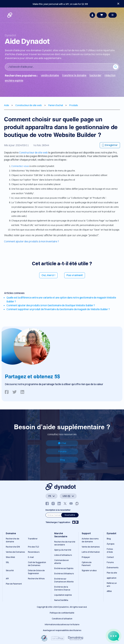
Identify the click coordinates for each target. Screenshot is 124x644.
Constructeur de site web (34, 152)
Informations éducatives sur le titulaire (62, 624)
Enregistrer (110, 145)
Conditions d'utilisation (62, 619)
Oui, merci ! (48, 275)
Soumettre (70, 515)
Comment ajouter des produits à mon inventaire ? (31, 241)
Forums (62, 451)
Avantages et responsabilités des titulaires (62, 630)
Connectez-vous (20, 166)
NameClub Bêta (61, 600)
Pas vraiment (75, 275)
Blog (62, 460)
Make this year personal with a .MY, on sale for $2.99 (60, 4)
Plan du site (112, 573)
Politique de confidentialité (62, 613)
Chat (62, 443)
